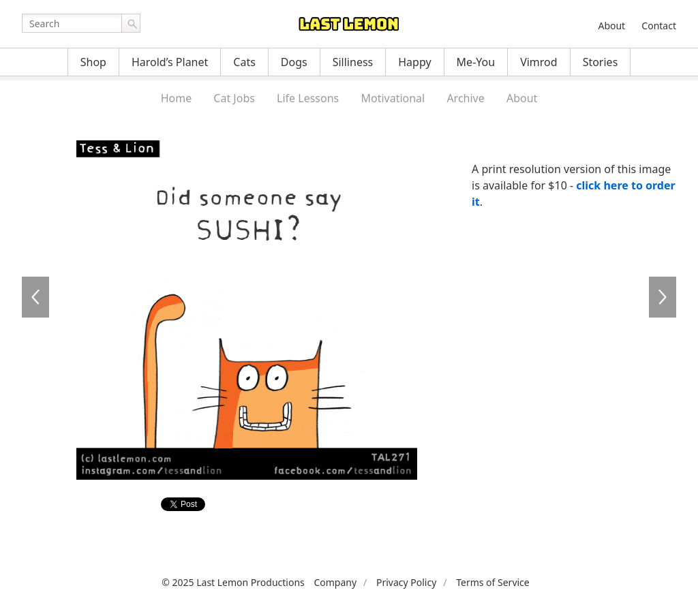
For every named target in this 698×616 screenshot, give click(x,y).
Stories (601, 62)
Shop (93, 62)
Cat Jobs (234, 98)
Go (131, 23)
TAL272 (663, 297)
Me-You (476, 62)
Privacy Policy (406, 582)
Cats (244, 62)
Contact (659, 26)
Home (177, 98)
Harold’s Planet (170, 62)
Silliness (353, 62)
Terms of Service (493, 582)
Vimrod (539, 62)
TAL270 (35, 297)
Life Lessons (308, 98)
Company (335, 582)
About (611, 26)
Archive (465, 98)
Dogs (294, 62)
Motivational (393, 98)
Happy (414, 62)
